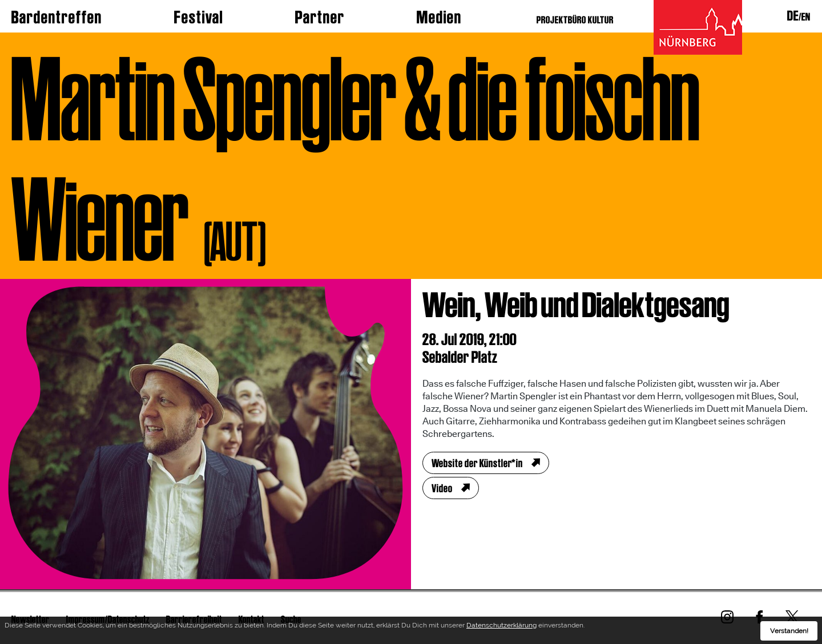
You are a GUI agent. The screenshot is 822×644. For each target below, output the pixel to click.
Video (442, 488)
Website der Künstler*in (477, 463)
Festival (199, 17)
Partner (320, 17)
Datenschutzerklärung (501, 627)
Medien (439, 17)
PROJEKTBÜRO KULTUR (575, 20)
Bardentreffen (57, 17)
